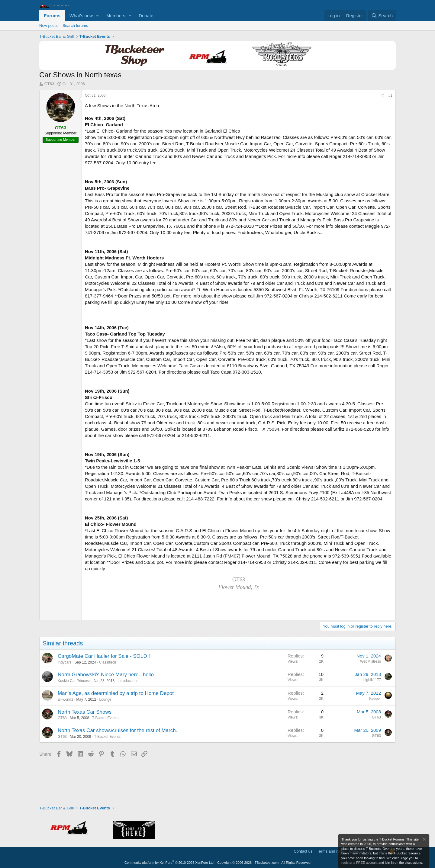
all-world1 (65, 699)
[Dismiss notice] (424, 840)
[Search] (382, 16)
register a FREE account (359, 863)
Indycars (64, 662)
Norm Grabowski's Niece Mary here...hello (106, 675)
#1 (390, 95)
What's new (81, 16)
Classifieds (108, 662)
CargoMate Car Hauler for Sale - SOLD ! (104, 656)
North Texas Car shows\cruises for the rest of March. (118, 730)
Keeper (375, 699)
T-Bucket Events (105, 718)
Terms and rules (331, 851)
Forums (52, 16)
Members (116, 16)
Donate (146, 16)
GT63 (49, 84)
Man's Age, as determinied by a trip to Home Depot (116, 693)
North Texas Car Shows (85, 712)
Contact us (303, 851)
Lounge (105, 699)
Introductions (128, 681)
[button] (98, 16)
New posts (48, 26)
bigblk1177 (372, 680)
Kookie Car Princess (74, 681)
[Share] (382, 96)
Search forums (75, 26)
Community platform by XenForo (169, 863)
